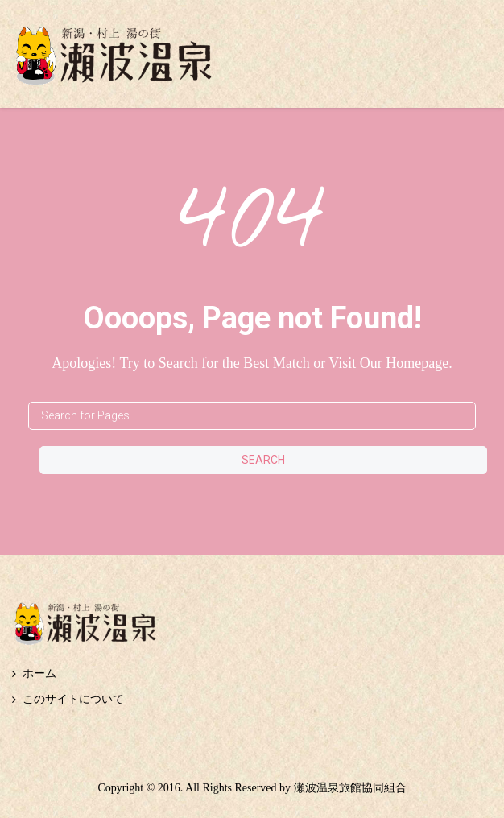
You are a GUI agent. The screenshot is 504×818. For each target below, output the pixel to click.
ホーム (39, 673)
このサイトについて (73, 699)
